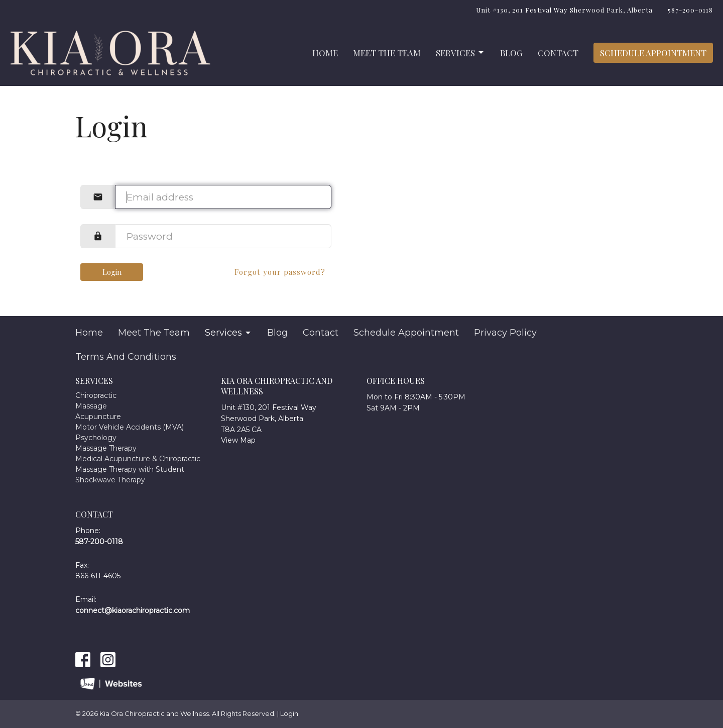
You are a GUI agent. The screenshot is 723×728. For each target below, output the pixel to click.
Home (325, 53)
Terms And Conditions (126, 357)
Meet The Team (387, 53)
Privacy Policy (505, 333)
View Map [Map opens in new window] (238, 440)
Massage (91, 406)
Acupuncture (98, 417)
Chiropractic (96, 395)
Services (460, 53)
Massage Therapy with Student (130, 469)
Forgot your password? (280, 272)
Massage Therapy (106, 448)
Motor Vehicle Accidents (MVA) (130, 427)
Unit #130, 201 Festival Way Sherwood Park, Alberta (564, 10)
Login (112, 272)
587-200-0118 (690, 10)
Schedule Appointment (653, 53)
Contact (558, 53)
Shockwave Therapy (110, 480)
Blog (511, 53)
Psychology (96, 438)
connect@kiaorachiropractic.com (133, 610)
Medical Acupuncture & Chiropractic (138, 459)
